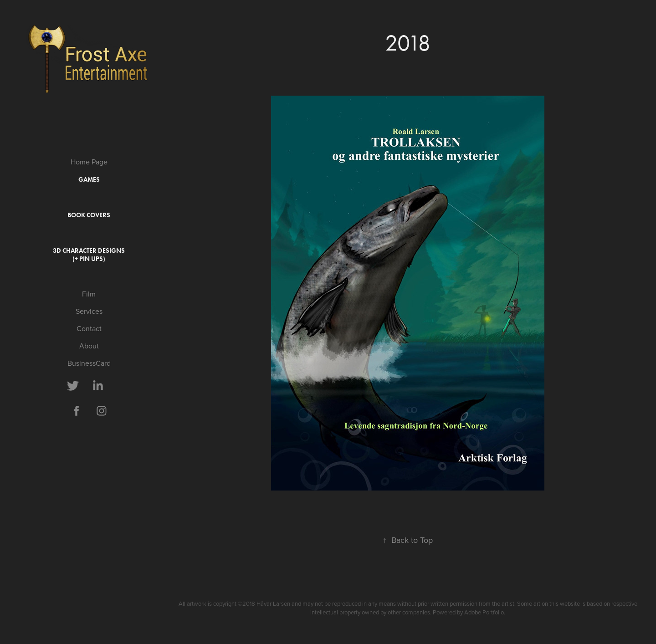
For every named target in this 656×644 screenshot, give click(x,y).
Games (89, 180)
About (89, 346)
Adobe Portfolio (484, 612)
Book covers (89, 215)
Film (89, 294)
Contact (89, 328)
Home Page (89, 162)
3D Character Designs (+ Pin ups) (89, 255)
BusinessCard (89, 363)
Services (89, 311)
